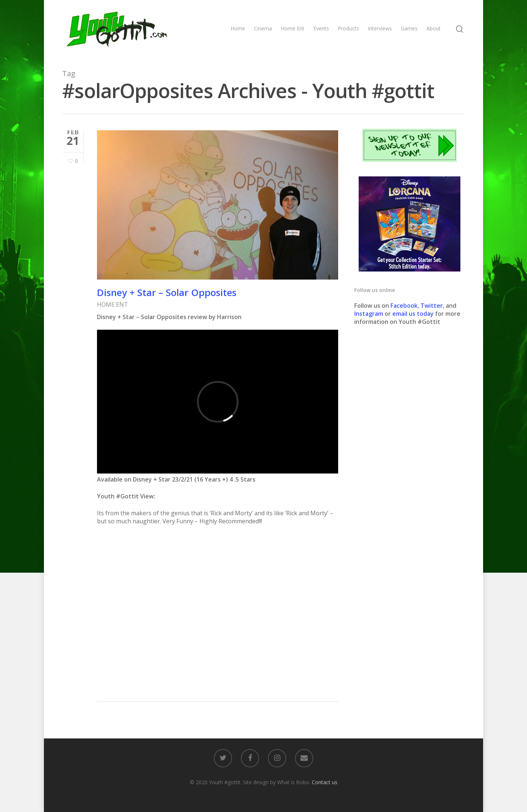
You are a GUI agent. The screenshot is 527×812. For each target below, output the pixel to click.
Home (238, 28)
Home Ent (293, 28)
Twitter (432, 306)
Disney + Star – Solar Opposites (167, 292)
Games (409, 28)
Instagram (369, 314)
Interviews (380, 28)
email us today (413, 314)
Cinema (263, 28)
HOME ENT (113, 304)
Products (348, 28)
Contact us (325, 782)
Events (321, 28)
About (433, 28)
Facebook (404, 306)
